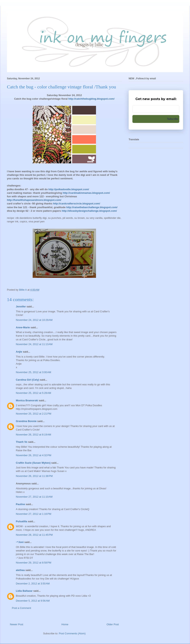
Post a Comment (21, 608)
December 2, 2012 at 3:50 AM (33, 584)
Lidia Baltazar (24, 591)
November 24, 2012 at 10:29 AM (34, 320)
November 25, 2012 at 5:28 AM (33, 393)
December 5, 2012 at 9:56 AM (33, 601)
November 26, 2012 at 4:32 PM (34, 455)
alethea (20, 570)
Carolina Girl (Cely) (28, 380)
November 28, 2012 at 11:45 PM (34, 535)
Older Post (113, 624)
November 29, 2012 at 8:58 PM (34, 563)
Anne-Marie (23, 327)
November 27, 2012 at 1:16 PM (34, 514)
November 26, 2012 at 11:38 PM (34, 476)
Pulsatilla (21, 521)
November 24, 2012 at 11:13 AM (34, 344)
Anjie (19, 352)
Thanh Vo (22, 442)
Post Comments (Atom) (72, 633)
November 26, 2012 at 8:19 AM (33, 435)
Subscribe (173, 119)
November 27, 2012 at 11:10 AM (34, 497)
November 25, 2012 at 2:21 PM (34, 414)
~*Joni (20, 542)
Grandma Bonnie (26, 421)
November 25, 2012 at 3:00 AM (33, 372)
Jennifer (21, 307)
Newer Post (17, 624)
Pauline (20, 504)
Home (65, 624)
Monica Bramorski (27, 400)
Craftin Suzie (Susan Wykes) (33, 463)
